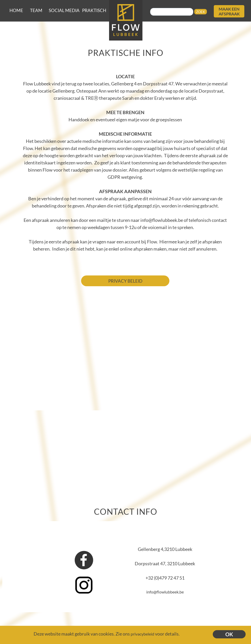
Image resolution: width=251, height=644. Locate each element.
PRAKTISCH (94, 10)
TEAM (36, 10)
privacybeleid (142, 634)
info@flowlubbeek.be (165, 592)
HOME (16, 10)
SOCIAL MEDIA (64, 10)
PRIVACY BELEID (125, 281)
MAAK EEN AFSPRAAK (229, 11)
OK (229, 634)
